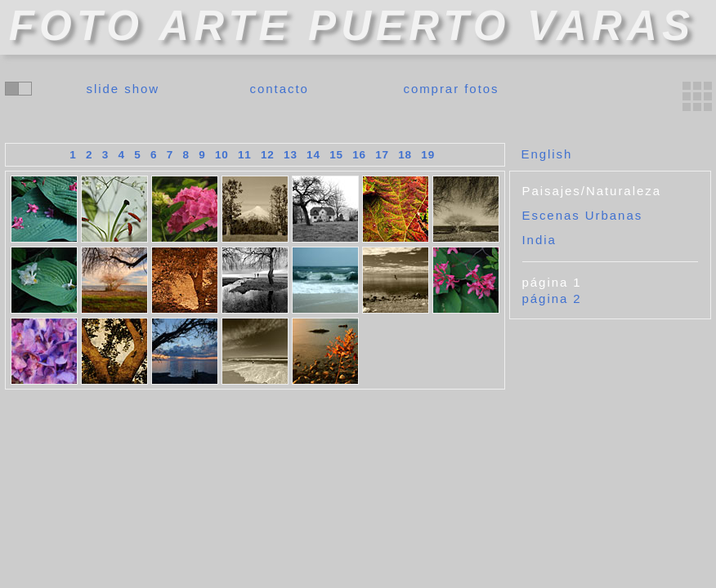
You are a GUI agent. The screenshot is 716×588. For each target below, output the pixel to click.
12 (268, 155)
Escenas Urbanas (583, 215)
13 (291, 155)
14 (313, 155)
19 (428, 155)
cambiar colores (18, 89)
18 (405, 155)
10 (222, 155)
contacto (280, 89)
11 (245, 155)
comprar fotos (451, 89)
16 (359, 155)
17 (382, 155)
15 (336, 155)
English (547, 154)
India (539, 240)
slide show (123, 89)
